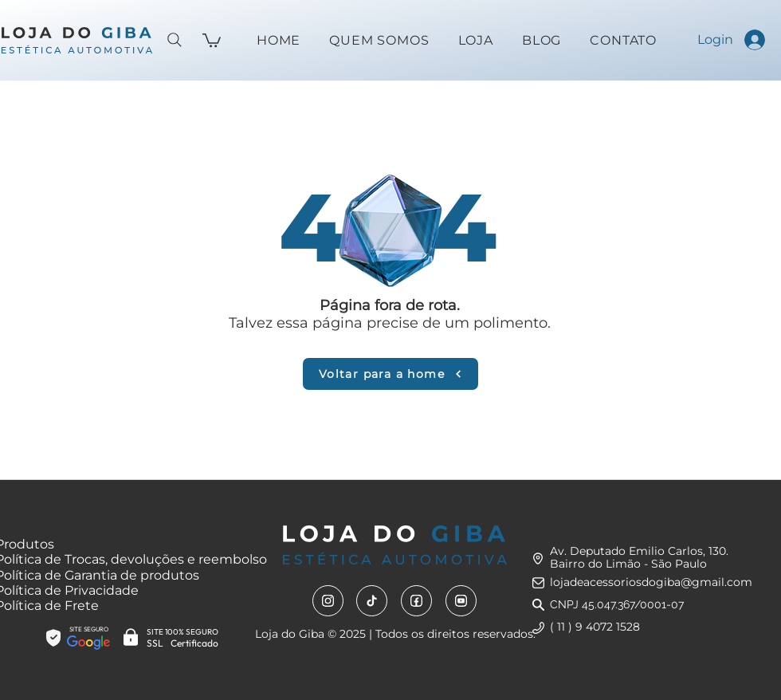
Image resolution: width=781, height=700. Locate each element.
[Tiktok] (372, 601)
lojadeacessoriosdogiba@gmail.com (651, 582)
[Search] (175, 39)
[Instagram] (328, 601)
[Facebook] (416, 601)
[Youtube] (461, 601)
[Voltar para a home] (390, 374)
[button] (212, 39)
